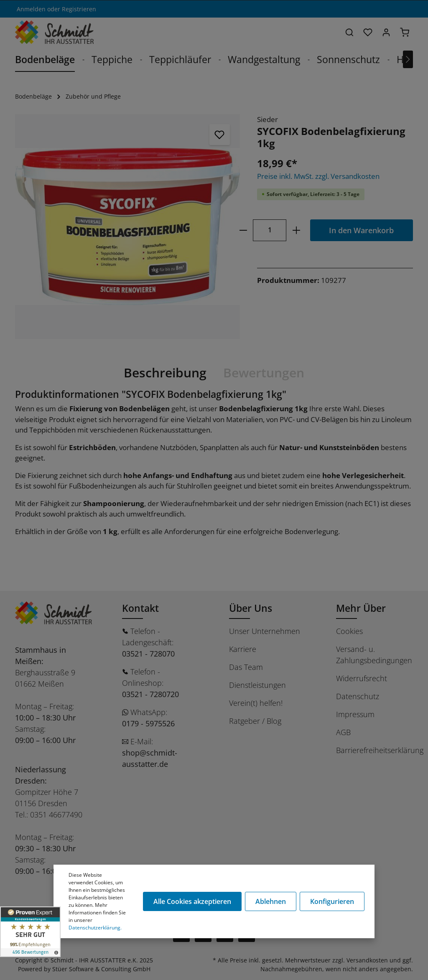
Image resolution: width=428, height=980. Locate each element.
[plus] (296, 230)
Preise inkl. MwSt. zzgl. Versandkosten (318, 176)
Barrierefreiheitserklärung (380, 750)
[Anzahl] (270, 230)
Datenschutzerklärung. (95, 928)
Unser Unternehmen (265, 631)
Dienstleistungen (257, 685)
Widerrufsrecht (362, 678)
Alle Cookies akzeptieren (192, 901)
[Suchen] (349, 32)
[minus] (243, 230)
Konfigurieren (332, 901)
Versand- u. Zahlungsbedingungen (374, 655)
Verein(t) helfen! (256, 703)
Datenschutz (358, 696)
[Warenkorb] (405, 32)
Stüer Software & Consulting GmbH (101, 969)
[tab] (165, 373)
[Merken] (220, 135)
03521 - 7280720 (150, 694)
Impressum (355, 714)
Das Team (246, 667)
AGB (343, 732)
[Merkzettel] (368, 32)
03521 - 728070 (148, 654)
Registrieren (79, 9)
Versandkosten (367, 960)
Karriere (243, 649)
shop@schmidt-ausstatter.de (150, 758)
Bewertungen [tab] (264, 372)
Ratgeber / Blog (255, 721)
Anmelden (31, 9)
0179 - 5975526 (148, 723)
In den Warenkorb (361, 230)
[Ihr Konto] (386, 32)
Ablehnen (271, 901)
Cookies (349, 631)
